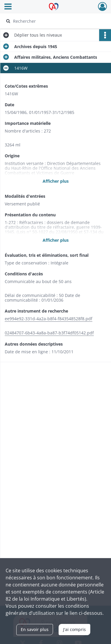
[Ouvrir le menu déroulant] (8, 7)
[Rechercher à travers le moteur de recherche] (55, 21)
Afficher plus (56, 181)
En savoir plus (35, 629)
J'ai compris (74, 629)
